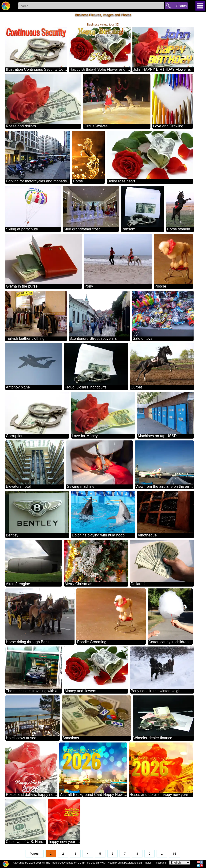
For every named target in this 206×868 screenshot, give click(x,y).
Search (181, 6)
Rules (148, 863)
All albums (161, 863)
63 (175, 854)
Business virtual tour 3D (103, 24)
